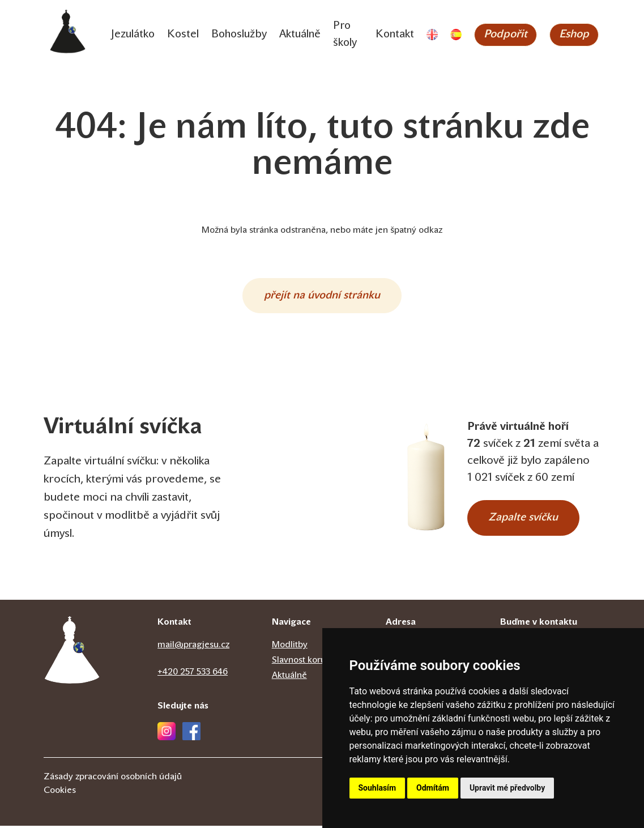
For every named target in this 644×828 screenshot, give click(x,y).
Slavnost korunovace (313, 663)
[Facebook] (191, 733)
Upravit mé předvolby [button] (507, 788)
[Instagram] (167, 733)
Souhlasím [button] (378, 788)
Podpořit (508, 35)
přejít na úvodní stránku (322, 297)
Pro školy (351, 35)
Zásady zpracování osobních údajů (113, 779)
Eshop (577, 35)
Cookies (60, 793)
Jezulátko (133, 35)
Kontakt (396, 35)
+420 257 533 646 (193, 675)
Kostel (184, 35)
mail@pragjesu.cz (193, 647)
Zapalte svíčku (526, 520)
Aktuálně (305, 35)
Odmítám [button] (433, 788)
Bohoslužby (242, 35)
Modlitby (290, 647)
